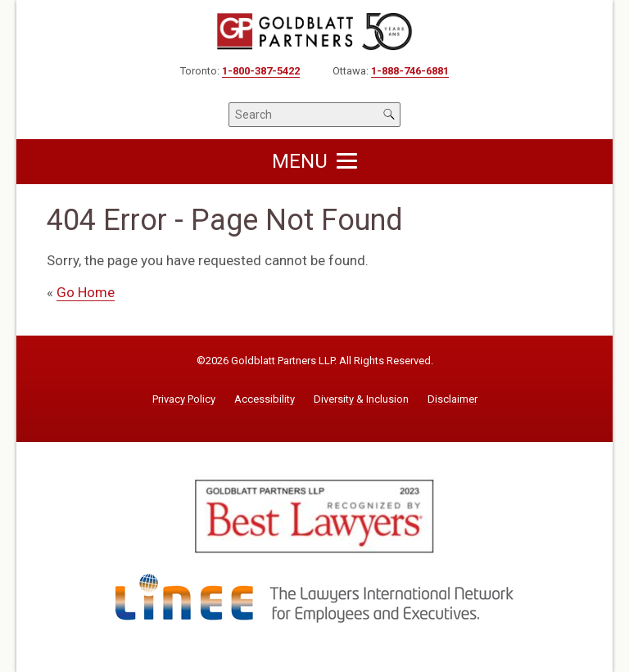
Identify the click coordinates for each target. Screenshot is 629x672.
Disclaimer (453, 399)
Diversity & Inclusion (361, 399)
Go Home (86, 292)
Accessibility (265, 399)
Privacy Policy (184, 399)
